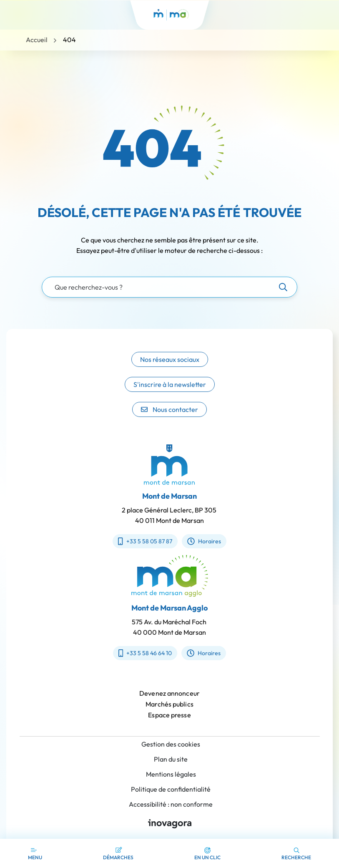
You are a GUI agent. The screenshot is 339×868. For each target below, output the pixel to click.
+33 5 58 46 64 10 (153, 653)
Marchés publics (169, 712)
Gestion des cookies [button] (171, 744)
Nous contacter (169, 419)
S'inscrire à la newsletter (170, 394)
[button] (207, 853)
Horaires (196, 541)
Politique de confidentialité (171, 789)
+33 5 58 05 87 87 (137, 541)
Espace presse (169, 722)
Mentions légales (171, 774)
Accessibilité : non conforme (171, 804)
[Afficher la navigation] (35, 853)
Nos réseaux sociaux (170, 369)
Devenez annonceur (169, 701)
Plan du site (171, 759)
